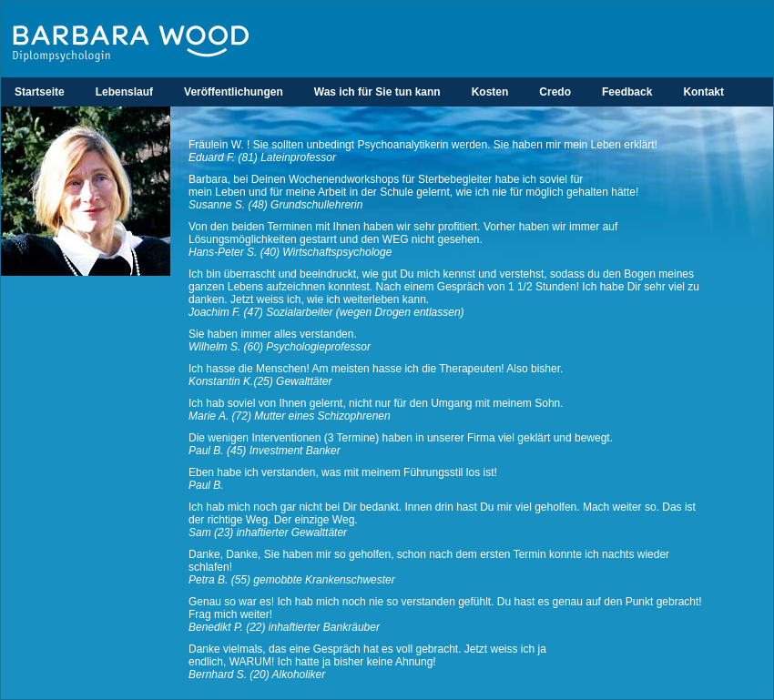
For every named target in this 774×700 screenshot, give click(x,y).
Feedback (627, 92)
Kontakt (703, 92)
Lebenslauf (124, 92)
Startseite (40, 92)
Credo (555, 92)
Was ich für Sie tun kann (377, 92)
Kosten (490, 92)
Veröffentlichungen (234, 92)
